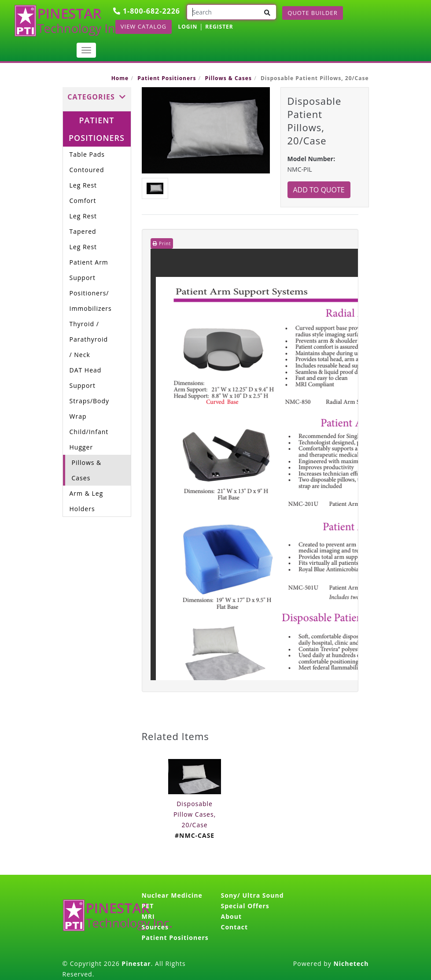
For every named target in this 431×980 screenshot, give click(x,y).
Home (120, 78)
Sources (155, 927)
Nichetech (351, 963)
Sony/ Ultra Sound (252, 895)
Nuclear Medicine (172, 895)
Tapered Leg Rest (83, 239)
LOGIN (188, 27)
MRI (148, 916)
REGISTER (219, 27)
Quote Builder (312, 13)
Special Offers (245, 906)
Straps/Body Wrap (90, 409)
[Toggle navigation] (86, 50)
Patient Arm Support (89, 270)
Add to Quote (319, 190)
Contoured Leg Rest (87, 177)
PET (148, 906)
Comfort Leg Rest (83, 208)
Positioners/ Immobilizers (91, 301)
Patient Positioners (167, 78)
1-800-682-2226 (147, 11)
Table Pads (87, 154)
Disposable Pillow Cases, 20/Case (195, 814)
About (231, 916)
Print (162, 243)
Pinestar (136, 963)
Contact (235, 927)
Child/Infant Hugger (89, 439)
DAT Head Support (86, 378)
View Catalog (144, 26)
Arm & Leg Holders (87, 501)
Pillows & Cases (228, 78)
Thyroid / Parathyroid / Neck (89, 339)
